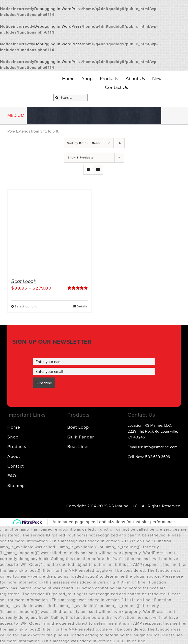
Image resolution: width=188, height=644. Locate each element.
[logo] (32, 81)
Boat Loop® (23, 281)
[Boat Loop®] (49, 231)
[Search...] (70, 98)
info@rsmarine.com (161, 447)
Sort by (84, 143)
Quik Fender (81, 437)
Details (82, 306)
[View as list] (98, 170)
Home (14, 427)
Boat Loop (78, 427)
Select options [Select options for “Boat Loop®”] (26, 306)
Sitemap (16, 486)
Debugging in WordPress (58, 9)
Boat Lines (78, 447)
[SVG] (129, 97)
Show (81, 158)
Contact (16, 466)
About (14, 456)
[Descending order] (120, 143)
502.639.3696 (158, 457)
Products (17, 447)
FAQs (13, 476)
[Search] (57, 98)
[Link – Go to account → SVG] (118, 97)
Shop (13, 437)
